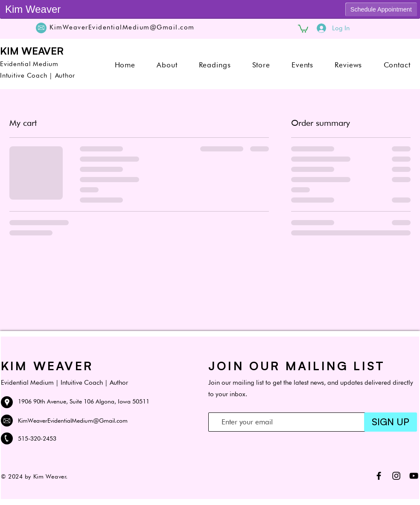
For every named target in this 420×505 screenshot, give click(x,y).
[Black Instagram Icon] (396, 476)
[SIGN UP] (391, 422)
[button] (303, 28)
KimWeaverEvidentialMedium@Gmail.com (122, 27)
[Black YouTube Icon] (414, 476)
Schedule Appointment (381, 9)
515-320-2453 (37, 438)
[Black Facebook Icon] (379, 476)
